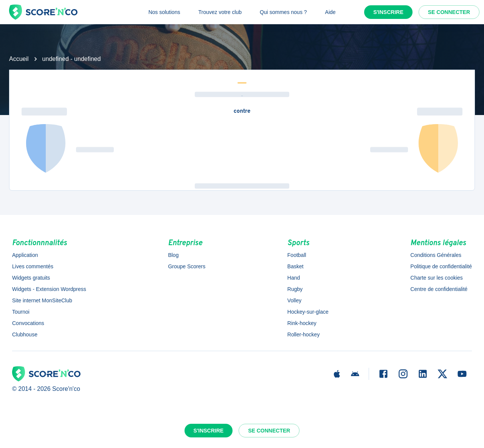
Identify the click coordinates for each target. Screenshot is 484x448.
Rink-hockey (302, 323)
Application (25, 255)
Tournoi (21, 312)
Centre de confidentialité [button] (439, 289)
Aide (330, 12)
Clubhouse (25, 334)
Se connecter (449, 12)
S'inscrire (388, 12)
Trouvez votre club (220, 12)
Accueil (19, 59)
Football (297, 255)
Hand (294, 278)
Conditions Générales (436, 255)
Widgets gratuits (31, 278)
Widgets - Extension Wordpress (49, 289)
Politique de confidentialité (441, 266)
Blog (173, 255)
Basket (296, 266)
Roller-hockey (304, 334)
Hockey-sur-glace (308, 312)
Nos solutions (164, 12)
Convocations (28, 323)
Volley (294, 300)
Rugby (295, 289)
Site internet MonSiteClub (42, 300)
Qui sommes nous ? (283, 12)
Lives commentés (33, 266)
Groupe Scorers (187, 266)
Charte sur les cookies (437, 278)
